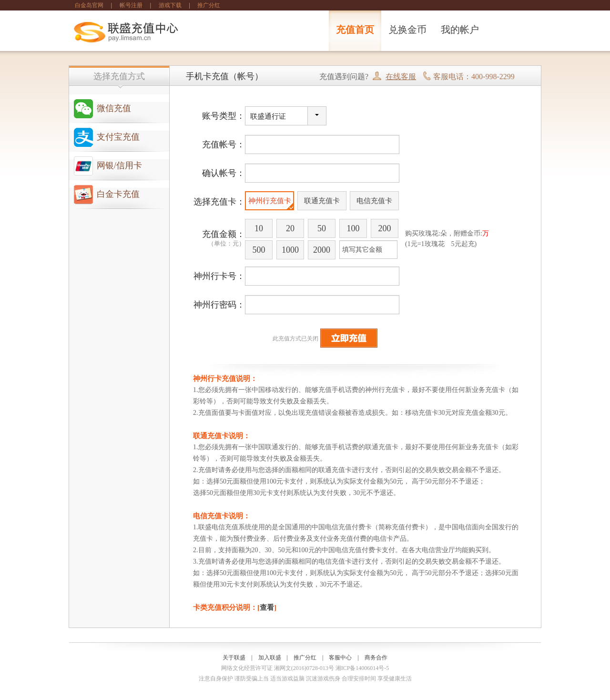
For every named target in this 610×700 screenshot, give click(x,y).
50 (322, 228)
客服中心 (340, 658)
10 (259, 228)
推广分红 (209, 5)
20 (290, 228)
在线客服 (401, 77)
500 (259, 250)
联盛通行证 (268, 116)
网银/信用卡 (119, 165)
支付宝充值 (118, 137)
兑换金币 (407, 30)
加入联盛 (270, 658)
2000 (322, 250)
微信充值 (114, 108)
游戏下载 (170, 5)
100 (353, 228)
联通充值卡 (322, 201)
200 (385, 228)
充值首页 (355, 30)
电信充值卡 (374, 201)
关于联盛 (234, 658)
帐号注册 (131, 5)
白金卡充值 (118, 194)
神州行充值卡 (270, 201)
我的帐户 (460, 30)
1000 (290, 250)
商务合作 (376, 658)
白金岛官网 (89, 5)
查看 (267, 607)
